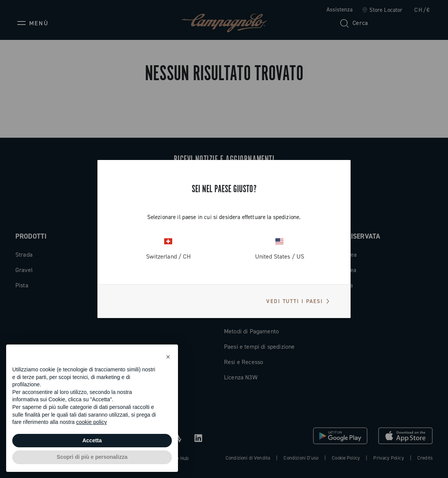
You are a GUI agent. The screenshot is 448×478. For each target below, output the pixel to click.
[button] (168, 357)
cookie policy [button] (92, 422)
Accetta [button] (92, 440)
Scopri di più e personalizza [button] (92, 457)
